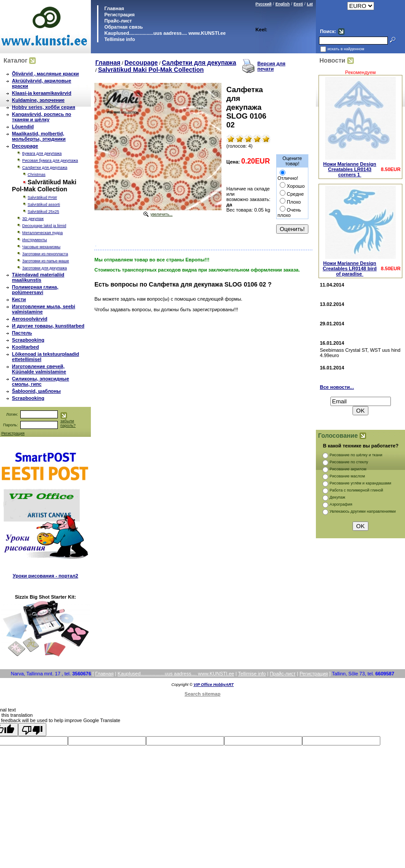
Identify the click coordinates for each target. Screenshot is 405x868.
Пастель (22, 333)
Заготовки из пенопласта (45, 254)
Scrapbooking (28, 340)
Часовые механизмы (41, 247)
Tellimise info (119, 39)
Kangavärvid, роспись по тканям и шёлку (41, 117)
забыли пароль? (68, 423)
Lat (310, 4)
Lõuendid (23, 127)
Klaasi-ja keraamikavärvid (42, 93)
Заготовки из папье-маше (45, 261)
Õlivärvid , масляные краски (45, 74)
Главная (113, 8)
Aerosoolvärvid (30, 319)
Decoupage (25, 146)
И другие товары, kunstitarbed (48, 326)
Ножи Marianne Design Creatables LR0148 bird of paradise (350, 268)
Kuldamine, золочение (38, 100)
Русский (263, 4)
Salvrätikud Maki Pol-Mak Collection (151, 70)
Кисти (19, 299)
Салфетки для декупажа (45, 168)
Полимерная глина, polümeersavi (35, 290)
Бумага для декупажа (42, 153)
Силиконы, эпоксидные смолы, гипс (41, 381)
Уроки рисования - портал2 (45, 576)
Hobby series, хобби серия (43, 107)
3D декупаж (33, 219)
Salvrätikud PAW (43, 197)
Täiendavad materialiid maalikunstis (38, 277)
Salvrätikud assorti (44, 205)
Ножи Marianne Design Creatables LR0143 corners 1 (350, 169)
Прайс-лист (117, 21)
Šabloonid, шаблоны (36, 391)
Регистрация (119, 15)
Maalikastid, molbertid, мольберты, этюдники (39, 136)
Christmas (37, 175)
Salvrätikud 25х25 (44, 212)
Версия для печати (271, 66)
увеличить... (161, 214)
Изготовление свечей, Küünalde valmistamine (39, 369)
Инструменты (34, 240)
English (283, 4)
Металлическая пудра (42, 233)
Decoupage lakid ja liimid (44, 226)
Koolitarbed (25, 347)
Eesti (298, 4)
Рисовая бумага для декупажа (50, 160)
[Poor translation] (32, 730)
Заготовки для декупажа (44, 268)
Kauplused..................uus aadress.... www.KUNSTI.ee (164, 33)
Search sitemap (202, 694)
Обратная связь (123, 27)
